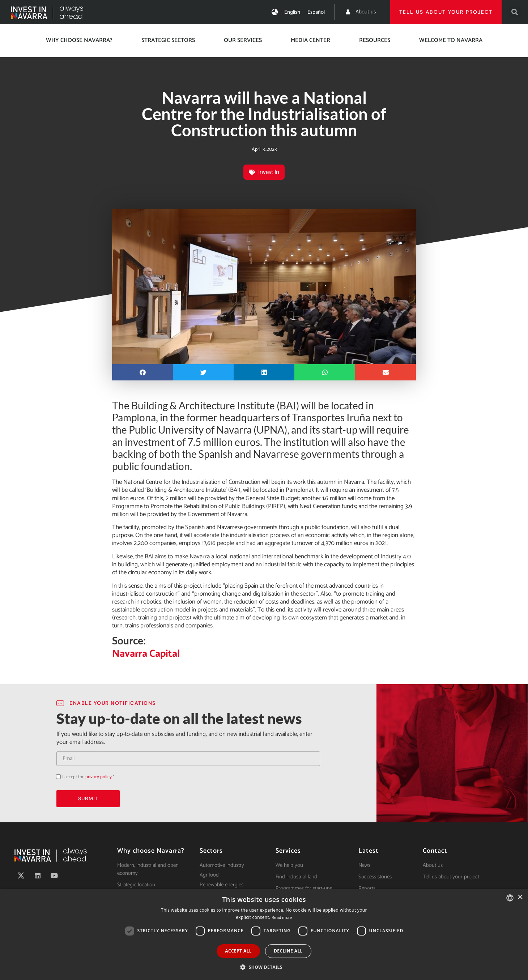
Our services (243, 40)
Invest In (269, 172)
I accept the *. (89, 777)
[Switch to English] (292, 12)
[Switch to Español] (316, 12)
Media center (310, 40)
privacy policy (99, 777)
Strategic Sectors (168, 40)
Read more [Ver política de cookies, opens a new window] (282, 918)
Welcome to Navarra (451, 40)
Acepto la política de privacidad (56, 777)
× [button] (520, 897)
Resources (375, 40)
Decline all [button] (288, 951)
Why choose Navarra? (79, 40)
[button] (515, 12)
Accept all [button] (238, 951)
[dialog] (264, 934)
